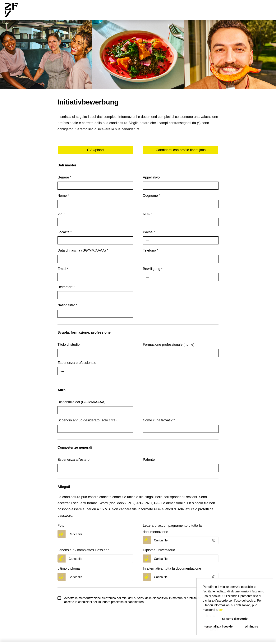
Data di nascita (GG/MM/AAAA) (83, 250)
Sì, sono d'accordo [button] (235, 619)
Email (63, 269)
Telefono (150, 250)
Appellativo (151, 177)
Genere (64, 177)
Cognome (151, 196)
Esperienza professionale (77, 363)
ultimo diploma (69, 568)
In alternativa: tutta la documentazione (172, 568)
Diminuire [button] (251, 626)
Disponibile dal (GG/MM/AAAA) (81, 402)
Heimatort (66, 287)
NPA (147, 214)
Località (65, 232)
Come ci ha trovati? (159, 420)
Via (61, 214)
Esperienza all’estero (74, 460)
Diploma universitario (159, 550)
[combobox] (95, 186)
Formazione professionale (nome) (169, 345)
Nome (63, 196)
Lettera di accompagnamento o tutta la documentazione (172, 529)
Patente (149, 460)
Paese (149, 232)
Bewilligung (153, 269)
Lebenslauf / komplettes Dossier (83, 550)
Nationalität (67, 305)
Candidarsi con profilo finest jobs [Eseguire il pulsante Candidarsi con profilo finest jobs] (181, 150)
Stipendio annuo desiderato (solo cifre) (87, 420)
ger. (221, 610)
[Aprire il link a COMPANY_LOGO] (11, 10)
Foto (61, 526)
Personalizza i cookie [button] (218, 626)
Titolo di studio (69, 345)
